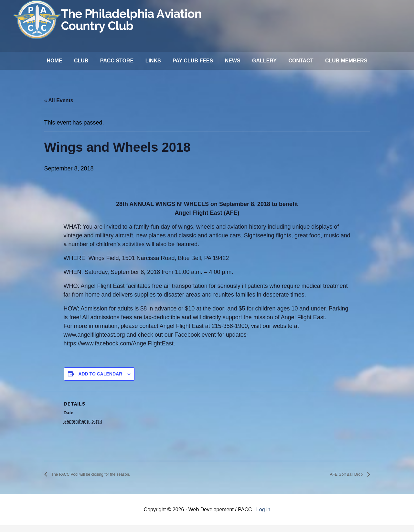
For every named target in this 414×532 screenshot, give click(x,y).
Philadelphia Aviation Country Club (109, 20)
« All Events (59, 107)
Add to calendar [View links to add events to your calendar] (100, 380)
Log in (263, 516)
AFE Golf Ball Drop (341, 481)
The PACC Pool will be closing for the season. (104, 481)
